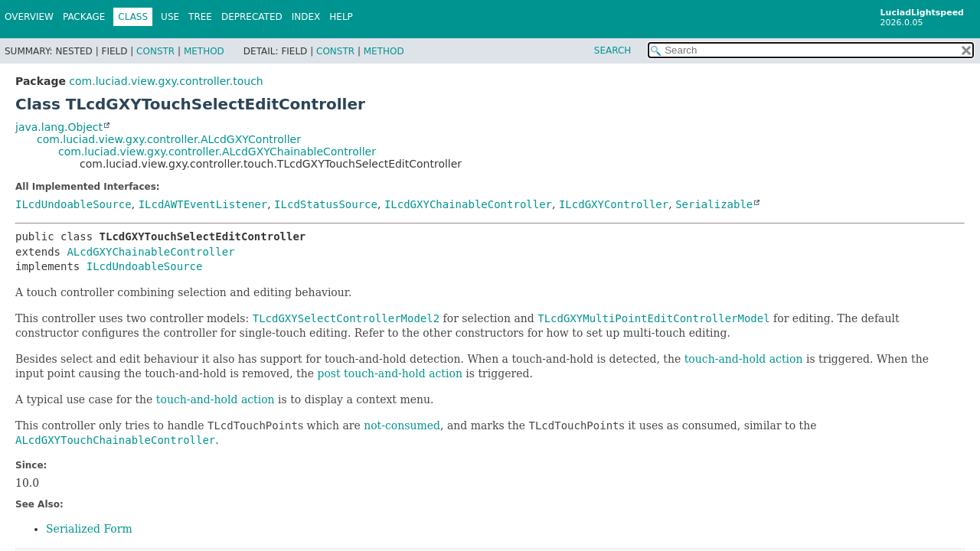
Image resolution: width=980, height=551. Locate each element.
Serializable (714, 204)
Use (170, 17)
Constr (155, 51)
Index (306, 17)
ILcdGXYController (614, 204)
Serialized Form (89, 529)
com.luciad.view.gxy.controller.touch (166, 81)
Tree (200, 17)
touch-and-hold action (744, 359)
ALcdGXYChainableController (150, 252)
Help (341, 17)
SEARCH (613, 51)
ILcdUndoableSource (73, 204)
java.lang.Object (59, 127)
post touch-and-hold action (389, 373)
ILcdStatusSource (326, 204)
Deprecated (252, 17)
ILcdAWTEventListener (203, 204)
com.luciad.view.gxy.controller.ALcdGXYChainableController (217, 152)
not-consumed (402, 425)
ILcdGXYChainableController (468, 204)
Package (84, 17)
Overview (29, 17)
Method (204, 51)
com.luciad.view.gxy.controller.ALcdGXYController (169, 139)
